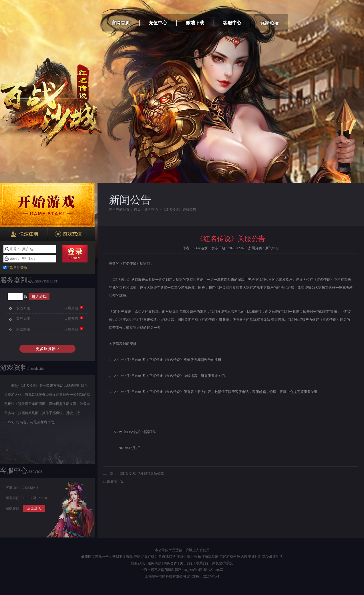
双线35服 (23, 329)
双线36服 (23, 319)
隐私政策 (138, 563)
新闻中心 (151, 209)
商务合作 (170, 563)
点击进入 (34, 508)
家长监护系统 (222, 563)
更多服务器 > (47, 349)
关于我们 (187, 563)
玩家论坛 (269, 23)
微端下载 (195, 23)
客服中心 (232, 23)
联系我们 (203, 563)
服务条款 (154, 563)
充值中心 (158, 23)
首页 (137, 209)
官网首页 (121, 23)
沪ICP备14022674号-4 (203, 576)
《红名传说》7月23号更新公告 (141, 473)
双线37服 (23, 308)
